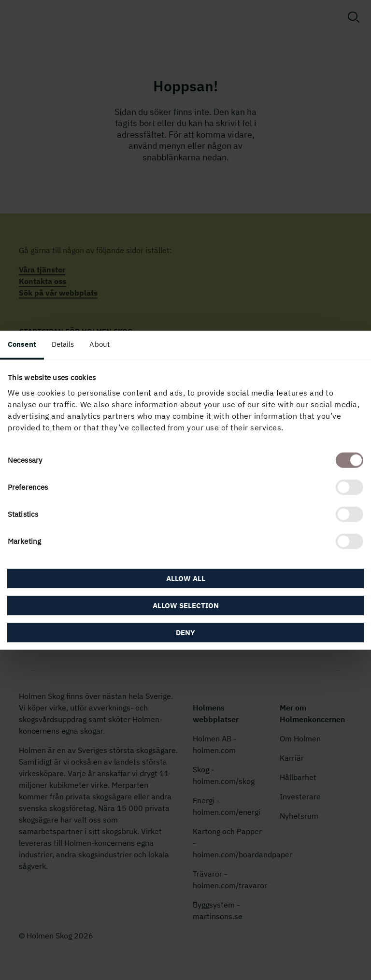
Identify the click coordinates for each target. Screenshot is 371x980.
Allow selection (186, 605)
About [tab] (100, 344)
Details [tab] (63, 344)
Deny (185, 632)
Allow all (186, 578)
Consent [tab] (22, 344)
